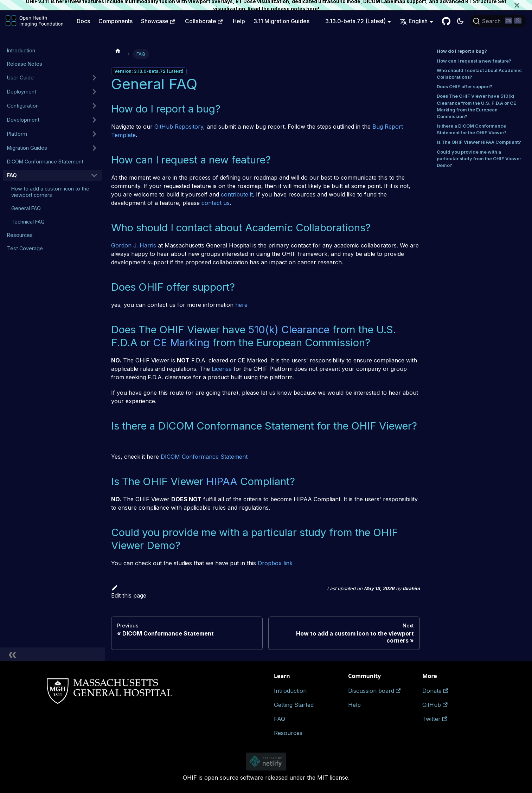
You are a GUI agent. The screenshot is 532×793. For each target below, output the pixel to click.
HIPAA (222, 481)
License (222, 369)
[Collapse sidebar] (53, 654)
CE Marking (181, 342)
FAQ (12, 175)
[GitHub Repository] (446, 21)
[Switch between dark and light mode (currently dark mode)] (460, 21)
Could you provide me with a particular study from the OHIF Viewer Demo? (479, 159)
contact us (216, 203)
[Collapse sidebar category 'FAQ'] (94, 175)
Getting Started (294, 705)
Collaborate (204, 21)
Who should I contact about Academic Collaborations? (479, 74)
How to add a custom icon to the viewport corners (50, 192)
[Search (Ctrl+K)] (498, 21)
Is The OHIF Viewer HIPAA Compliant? (479, 142)
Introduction (21, 50)
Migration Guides (27, 148)
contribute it (237, 194)
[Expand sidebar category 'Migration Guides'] (94, 148)
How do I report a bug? (462, 51)
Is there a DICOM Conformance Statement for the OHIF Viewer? (472, 129)
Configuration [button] (23, 106)
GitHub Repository (179, 127)
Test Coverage (25, 248)
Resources (20, 235)
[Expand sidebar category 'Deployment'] (94, 92)
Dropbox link (275, 563)
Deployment (22, 92)
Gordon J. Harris (134, 245)
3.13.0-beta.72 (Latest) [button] (355, 21)
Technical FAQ (28, 222)
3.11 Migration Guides (281, 21)
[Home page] (118, 51)
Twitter (435, 719)
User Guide (20, 78)
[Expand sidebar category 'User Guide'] (94, 78)
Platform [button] (17, 134)
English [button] (414, 21)
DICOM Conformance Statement (45, 162)
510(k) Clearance (289, 329)
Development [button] (23, 120)
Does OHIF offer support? (464, 87)
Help (239, 21)
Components (116, 21)
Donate (435, 691)
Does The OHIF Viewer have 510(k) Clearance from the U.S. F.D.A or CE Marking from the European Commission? (476, 106)
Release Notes (25, 64)
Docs (83, 21)
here (312, 9)
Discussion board (374, 691)
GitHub (435, 705)
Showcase (158, 21)
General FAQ (26, 208)
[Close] (523, 5)
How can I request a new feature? (474, 61)
